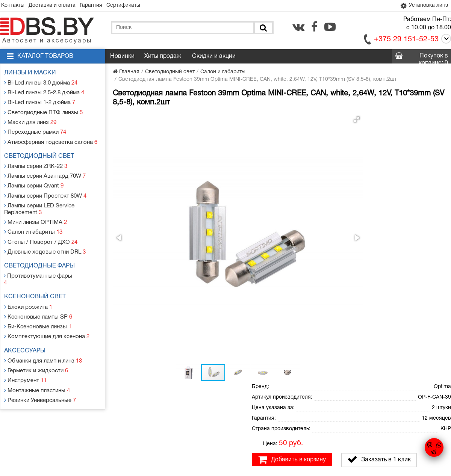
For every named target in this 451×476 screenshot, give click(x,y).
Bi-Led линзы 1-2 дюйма (40, 101)
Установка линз (422, 6)
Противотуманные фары (40, 262)
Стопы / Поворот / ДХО (40, 230)
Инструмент (26, 354)
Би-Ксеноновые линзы (38, 304)
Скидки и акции (214, 57)
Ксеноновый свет (37, 277)
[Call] (445, 41)
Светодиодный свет (41, 151)
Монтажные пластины (38, 363)
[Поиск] (263, 28)
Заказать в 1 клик (379, 191)
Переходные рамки (36, 128)
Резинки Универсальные (41, 372)
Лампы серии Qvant (35, 178)
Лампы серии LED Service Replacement (40, 200)
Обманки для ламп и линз (44, 336)
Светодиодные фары (41, 253)
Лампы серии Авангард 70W (46, 169)
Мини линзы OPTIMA (36, 212)
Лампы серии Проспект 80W (46, 187)
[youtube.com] (330, 27)
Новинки (122, 57)
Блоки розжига (29, 286)
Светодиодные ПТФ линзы (43, 110)
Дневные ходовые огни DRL (45, 239)
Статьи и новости (161, 411)
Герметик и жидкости (36, 345)
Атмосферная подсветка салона (51, 137)
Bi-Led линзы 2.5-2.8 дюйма (45, 92)
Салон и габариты (34, 221)
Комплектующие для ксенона (47, 313)
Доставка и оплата (57, 6)
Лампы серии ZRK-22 (37, 160)
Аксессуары (27, 327)
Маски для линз (31, 119)
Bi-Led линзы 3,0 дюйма (42, 83)
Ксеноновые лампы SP (39, 295)
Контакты (14, 6)
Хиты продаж (163, 57)
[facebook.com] (314, 27)
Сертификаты (134, 6)
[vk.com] (298, 27)
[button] (238, 120)
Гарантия (98, 6)
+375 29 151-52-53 (406, 40)
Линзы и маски (32, 74)
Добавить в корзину (292, 191)
